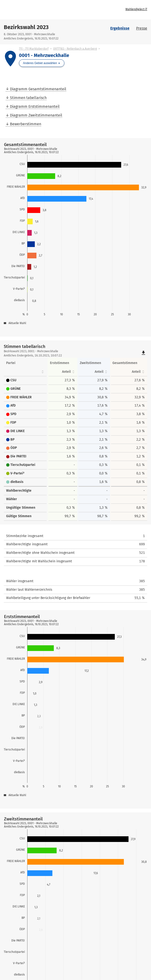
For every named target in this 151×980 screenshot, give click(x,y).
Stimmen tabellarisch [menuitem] (28, 98)
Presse (142, 28)
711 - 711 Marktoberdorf (34, 49)
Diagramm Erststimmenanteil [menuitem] (35, 106)
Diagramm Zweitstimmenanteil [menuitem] (36, 115)
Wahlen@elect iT (136, 9)
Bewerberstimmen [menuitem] (26, 124)
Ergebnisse (120, 28)
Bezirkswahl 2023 (26, 27)
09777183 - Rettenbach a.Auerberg (75, 49)
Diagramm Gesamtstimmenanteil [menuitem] (38, 89)
